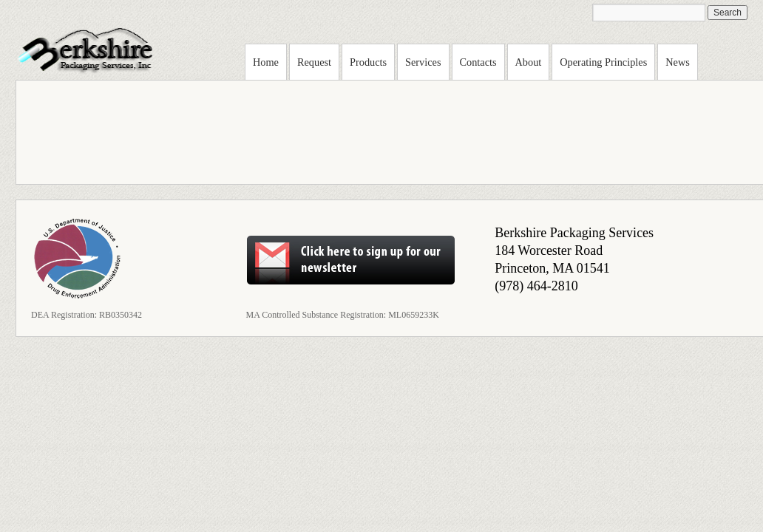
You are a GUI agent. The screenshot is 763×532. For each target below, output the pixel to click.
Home (266, 62)
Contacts (478, 62)
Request (314, 62)
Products (368, 62)
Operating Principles (603, 62)
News (678, 62)
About (529, 62)
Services (423, 62)
